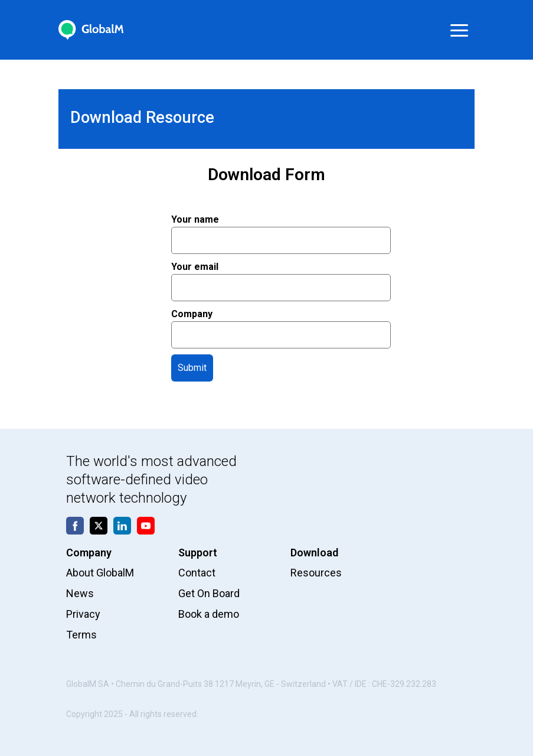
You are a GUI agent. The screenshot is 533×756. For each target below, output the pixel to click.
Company (281, 324)
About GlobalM (100, 573)
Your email (281, 277)
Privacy (83, 614)
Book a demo (209, 614)
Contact (197, 573)
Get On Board (209, 593)
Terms (81, 635)
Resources (316, 573)
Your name (281, 230)
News (80, 593)
